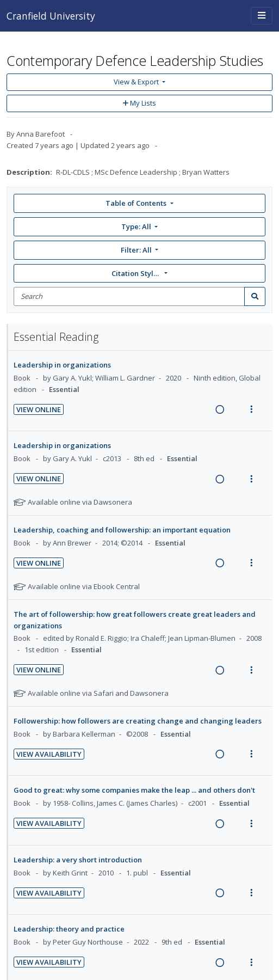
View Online (39, 409)
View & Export (137, 82)
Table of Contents (137, 203)
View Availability (49, 754)
